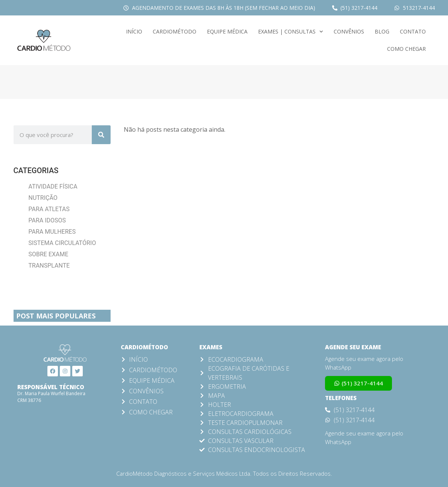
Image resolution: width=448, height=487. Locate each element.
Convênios (349, 31)
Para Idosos (47, 220)
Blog (382, 31)
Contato (413, 31)
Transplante (49, 266)
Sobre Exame (49, 254)
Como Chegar (406, 49)
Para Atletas (49, 209)
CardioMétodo (175, 31)
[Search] (101, 135)
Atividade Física (53, 186)
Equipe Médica (227, 31)
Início (134, 31)
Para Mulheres (52, 232)
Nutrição (43, 198)
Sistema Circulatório (62, 243)
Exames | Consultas (291, 32)
